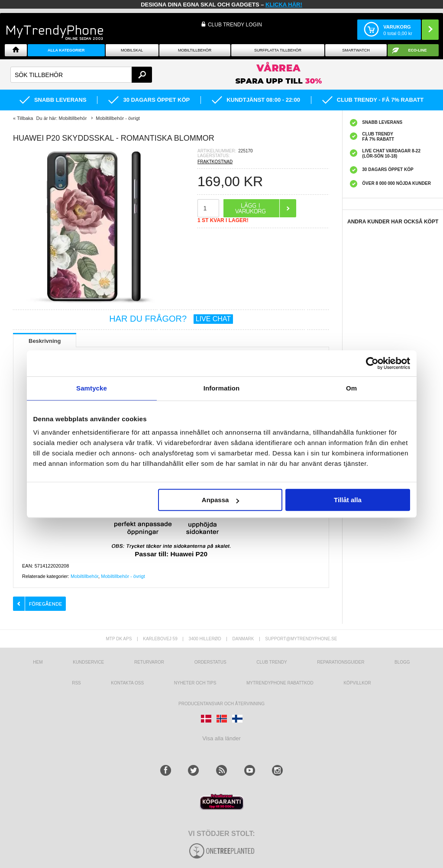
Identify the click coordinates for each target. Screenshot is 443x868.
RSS (76, 683)
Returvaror (149, 662)
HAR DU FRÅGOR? (171, 319)
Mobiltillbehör (195, 50)
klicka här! (284, 5)
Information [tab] (222, 388)
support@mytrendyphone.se (301, 639)
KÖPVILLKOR (357, 683)
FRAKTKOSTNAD (215, 162)
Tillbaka (25, 118)
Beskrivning (45, 341)
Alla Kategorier (66, 50)
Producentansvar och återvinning (221, 704)
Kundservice (88, 662)
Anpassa (221, 500)
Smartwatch (356, 50)
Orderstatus (210, 662)
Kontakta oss (127, 683)
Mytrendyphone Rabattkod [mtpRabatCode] (280, 683)
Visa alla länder (221, 738)
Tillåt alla (348, 500)
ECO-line (417, 50)
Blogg (402, 662)
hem (38, 662)
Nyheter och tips (195, 683)
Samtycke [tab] (92, 388)
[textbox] (81, 75)
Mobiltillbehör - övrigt (123, 576)
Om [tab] (351, 388)
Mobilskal (132, 50)
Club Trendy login (235, 25)
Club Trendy (272, 662)
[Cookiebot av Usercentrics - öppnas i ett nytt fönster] (372, 363)
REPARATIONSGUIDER (341, 662)
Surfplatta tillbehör (278, 50)
